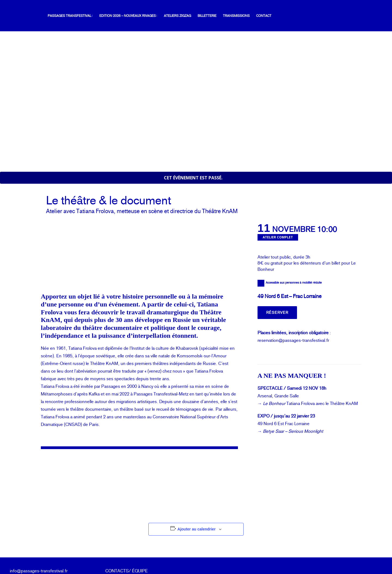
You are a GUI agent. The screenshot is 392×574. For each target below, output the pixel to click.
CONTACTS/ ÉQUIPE (127, 530)
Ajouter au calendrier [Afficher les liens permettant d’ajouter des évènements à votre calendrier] (197, 489)
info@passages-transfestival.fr (39, 530)
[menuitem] (65, 16)
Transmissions (230, 16)
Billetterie (201, 16)
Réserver (277, 272)
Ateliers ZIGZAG (171, 16)
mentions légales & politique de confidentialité (137, 551)
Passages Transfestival (64, 16)
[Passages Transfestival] (21, 16)
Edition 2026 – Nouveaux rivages (122, 16)
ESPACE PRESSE (123, 538)
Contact (258, 16)
